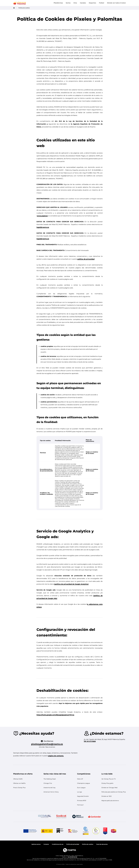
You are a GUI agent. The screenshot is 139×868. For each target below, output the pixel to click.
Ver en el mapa (90, 741)
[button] (23, 774)
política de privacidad (86, 259)
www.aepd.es (42, 216)
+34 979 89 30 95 (72, 857)
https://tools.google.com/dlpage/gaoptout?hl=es (55, 715)
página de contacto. (56, 756)
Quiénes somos (36, 844)
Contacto (46, 844)
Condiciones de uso (58, 844)
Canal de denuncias (102, 844)
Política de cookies (88, 844)
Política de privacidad (73, 844)
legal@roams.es (43, 227)
